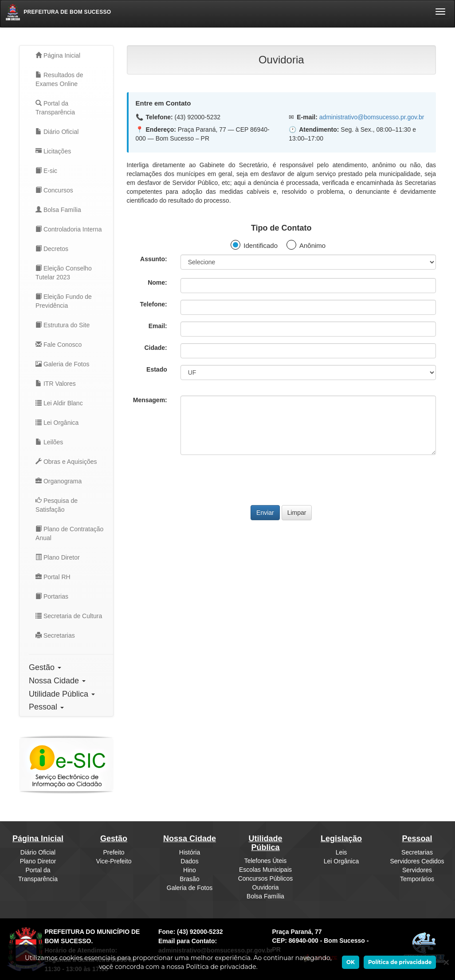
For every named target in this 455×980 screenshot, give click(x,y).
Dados (189, 861)
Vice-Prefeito (114, 861)
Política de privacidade (400, 962)
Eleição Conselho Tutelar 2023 (64, 273)
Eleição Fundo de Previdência (64, 301)
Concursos (54, 190)
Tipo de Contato (281, 228)
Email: (158, 326)
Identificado (261, 245)
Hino (190, 870)
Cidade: (155, 348)
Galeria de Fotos (62, 364)
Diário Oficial (57, 132)
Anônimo (312, 245)
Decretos (52, 249)
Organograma (59, 481)
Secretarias (55, 635)
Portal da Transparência (55, 108)
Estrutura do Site (63, 325)
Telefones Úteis (266, 861)
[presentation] (281, 479)
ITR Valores (56, 384)
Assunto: (154, 259)
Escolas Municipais (265, 870)
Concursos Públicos (266, 878)
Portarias (52, 596)
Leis (341, 852)
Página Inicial (58, 55)
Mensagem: (150, 400)
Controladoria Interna (69, 229)
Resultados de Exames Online (59, 79)
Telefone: (154, 304)
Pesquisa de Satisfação (57, 505)
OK (351, 962)
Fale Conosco (59, 345)
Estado (157, 369)
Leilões (49, 442)
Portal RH (53, 577)
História (190, 852)
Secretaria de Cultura (69, 616)
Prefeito (114, 852)
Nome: (157, 282)
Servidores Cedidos (417, 861)
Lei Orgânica (57, 423)
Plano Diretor (58, 557)
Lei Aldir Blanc (59, 403)
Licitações (53, 151)
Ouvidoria (266, 887)
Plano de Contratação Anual (69, 533)
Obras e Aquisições (66, 462)
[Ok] (442, 962)
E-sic (46, 171)
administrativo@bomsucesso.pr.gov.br (372, 117)
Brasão (189, 879)
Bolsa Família (58, 210)
